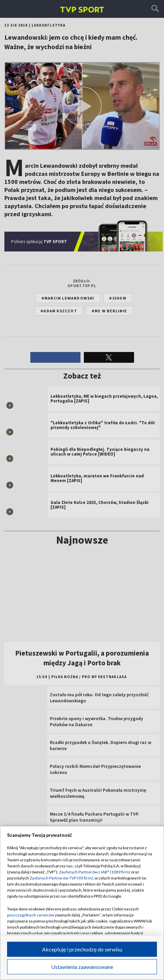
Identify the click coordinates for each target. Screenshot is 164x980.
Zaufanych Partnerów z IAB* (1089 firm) (95, 872)
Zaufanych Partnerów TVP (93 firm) (61, 878)
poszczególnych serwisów (31, 915)
